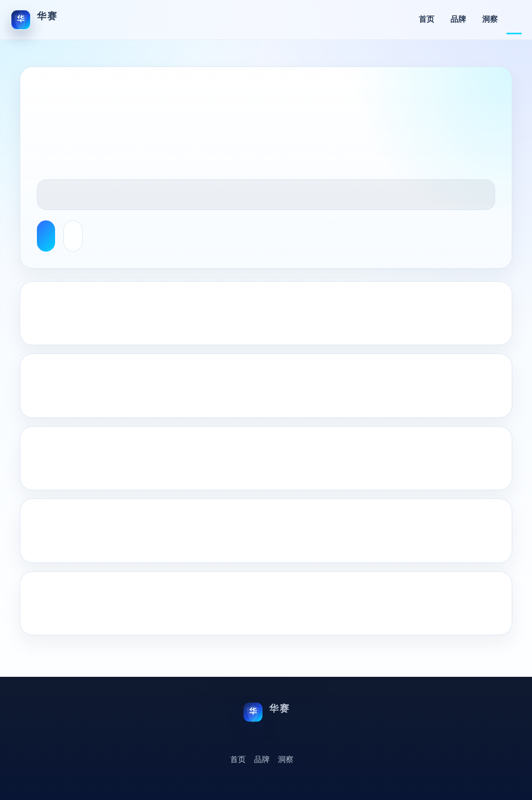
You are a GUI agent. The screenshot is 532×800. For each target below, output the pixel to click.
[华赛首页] (34, 20)
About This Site (73, 236)
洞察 (490, 20)
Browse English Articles (46, 236)
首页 (427, 20)
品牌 (458, 20)
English (514, 20)
